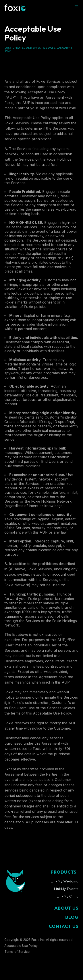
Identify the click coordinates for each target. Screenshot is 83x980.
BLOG (72, 917)
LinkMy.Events (66, 889)
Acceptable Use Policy (21, 946)
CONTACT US (64, 926)
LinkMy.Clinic (68, 896)
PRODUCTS (64, 872)
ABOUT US (67, 908)
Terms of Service (17, 952)
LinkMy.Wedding (65, 881)
